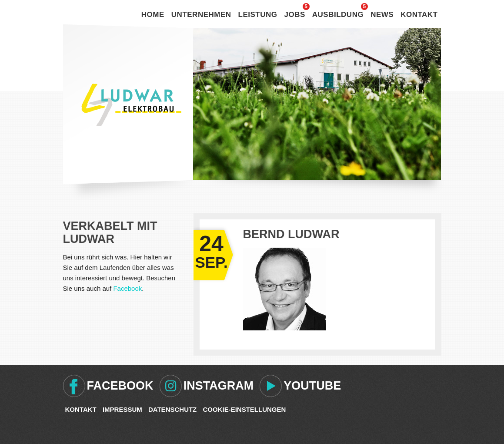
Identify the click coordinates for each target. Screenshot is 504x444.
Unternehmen (201, 15)
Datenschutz (172, 409)
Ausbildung (338, 15)
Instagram (219, 386)
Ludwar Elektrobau (131, 105)
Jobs (295, 15)
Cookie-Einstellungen (244, 409)
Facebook (127, 288)
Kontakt (419, 15)
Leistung (258, 15)
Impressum (122, 409)
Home (153, 15)
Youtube (312, 386)
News (382, 15)
